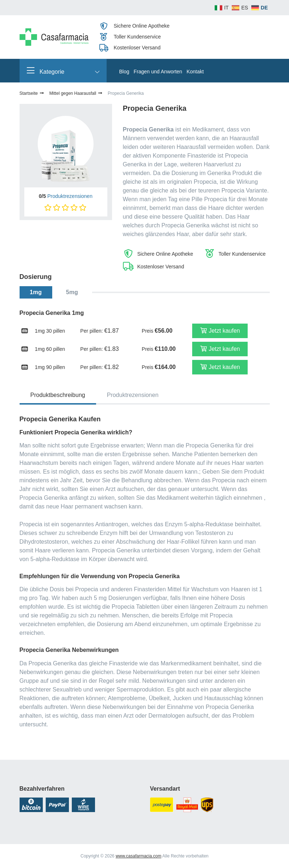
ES (245, 8)
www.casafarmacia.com (139, 856)
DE (264, 8)
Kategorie (63, 70)
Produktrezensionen (70, 196)
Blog (124, 72)
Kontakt (195, 72)
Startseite (32, 93)
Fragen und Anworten (158, 72)
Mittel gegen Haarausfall (76, 93)
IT (226, 8)
